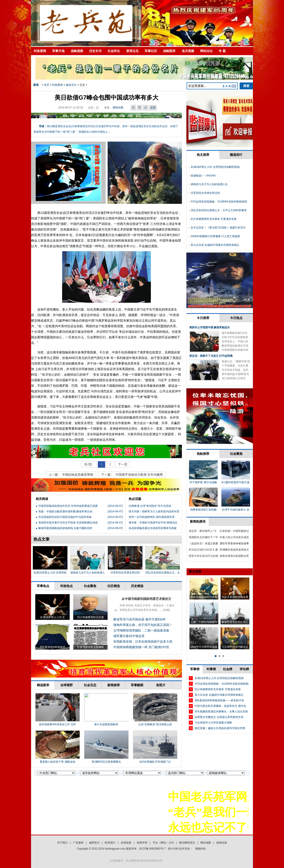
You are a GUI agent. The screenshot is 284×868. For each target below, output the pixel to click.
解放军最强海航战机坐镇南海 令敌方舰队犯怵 (65, 528)
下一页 (123, 464)
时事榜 (211, 669)
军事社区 (151, 51)
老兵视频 (188, 51)
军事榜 (195, 669)
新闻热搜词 (198, 521)
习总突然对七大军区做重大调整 (213, 723)
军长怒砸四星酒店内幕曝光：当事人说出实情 (221, 712)
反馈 (153, 108)
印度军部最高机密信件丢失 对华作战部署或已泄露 (68, 506)
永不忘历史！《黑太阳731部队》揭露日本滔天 (218, 228)
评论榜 (244, 669)
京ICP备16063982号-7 (152, 849)
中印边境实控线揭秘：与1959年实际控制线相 (222, 684)
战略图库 (169, 51)
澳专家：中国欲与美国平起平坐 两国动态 (153, 523)
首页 (47, 85)
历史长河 (95, 51)
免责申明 (142, 843)
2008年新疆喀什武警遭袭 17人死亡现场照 (215, 236)
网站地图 (206, 843)
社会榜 (228, 669)
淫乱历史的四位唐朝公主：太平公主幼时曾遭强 (219, 210)
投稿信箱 (222, 843)
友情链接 (126, 843)
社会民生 (114, 51)
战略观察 (77, 51)
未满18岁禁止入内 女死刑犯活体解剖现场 (215, 167)
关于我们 (62, 843)
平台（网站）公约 (163, 843)
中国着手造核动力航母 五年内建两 (139, 475)
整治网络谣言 (187, 843)
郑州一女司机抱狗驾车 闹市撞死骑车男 (152, 517)
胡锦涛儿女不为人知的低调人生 (209, 184)
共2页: (89, 464)
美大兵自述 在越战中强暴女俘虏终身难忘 (215, 245)
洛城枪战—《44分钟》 (204, 176)
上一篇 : (54, 475)
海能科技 (200, 849)
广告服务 (78, 843)
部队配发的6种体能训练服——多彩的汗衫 (219, 700)
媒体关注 (71, 85)
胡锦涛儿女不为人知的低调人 (88, 573)
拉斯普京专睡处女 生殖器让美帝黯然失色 (219, 717)
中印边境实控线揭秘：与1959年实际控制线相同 (219, 202)
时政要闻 (40, 51)
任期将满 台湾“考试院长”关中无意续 (150, 506)
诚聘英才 (94, 843)
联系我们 (110, 843)
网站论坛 (206, 51)
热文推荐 (203, 155)
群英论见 (132, 51)
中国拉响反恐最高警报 (78, 475)
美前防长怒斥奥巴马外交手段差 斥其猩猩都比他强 (68, 523)
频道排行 (236, 155)
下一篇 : (107, 475)
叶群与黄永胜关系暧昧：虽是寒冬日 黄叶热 (220, 706)
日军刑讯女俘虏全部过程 (125, 573)
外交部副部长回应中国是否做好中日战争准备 (65, 517)
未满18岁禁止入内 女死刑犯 (50, 573)
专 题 (222, 51)
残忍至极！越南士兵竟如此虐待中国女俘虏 (220, 728)
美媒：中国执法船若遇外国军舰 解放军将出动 (65, 511)
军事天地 (58, 51)
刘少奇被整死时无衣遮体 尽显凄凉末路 (214, 219)
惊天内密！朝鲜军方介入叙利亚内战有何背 (154, 511)
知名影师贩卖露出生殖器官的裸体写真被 (153, 528)
